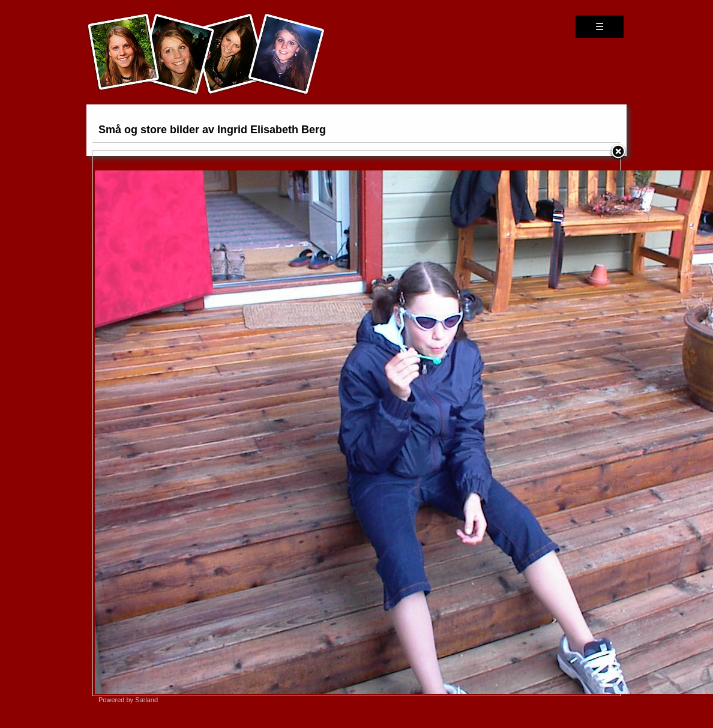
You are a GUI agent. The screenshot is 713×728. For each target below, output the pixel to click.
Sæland (146, 700)
